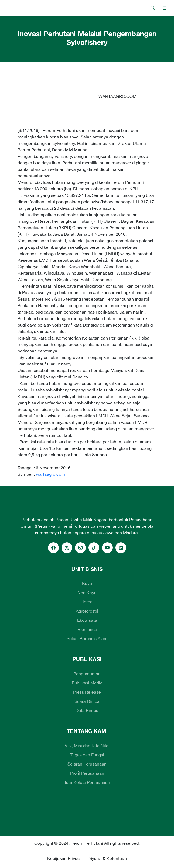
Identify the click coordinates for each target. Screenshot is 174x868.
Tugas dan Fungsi (87, 755)
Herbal (87, 602)
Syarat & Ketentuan (108, 858)
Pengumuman (87, 674)
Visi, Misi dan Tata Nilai (87, 746)
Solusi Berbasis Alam (87, 638)
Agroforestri (87, 611)
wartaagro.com (50, 474)
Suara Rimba (87, 701)
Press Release (87, 692)
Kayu (87, 583)
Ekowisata (87, 620)
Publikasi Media (87, 683)
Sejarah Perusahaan (87, 764)
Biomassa (87, 629)
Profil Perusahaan (87, 773)
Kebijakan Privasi (64, 858)
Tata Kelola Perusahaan (87, 782)
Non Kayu (87, 593)
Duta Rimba (87, 710)
